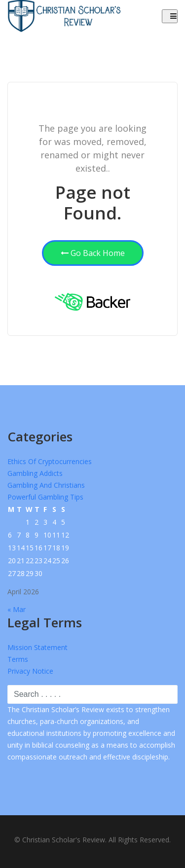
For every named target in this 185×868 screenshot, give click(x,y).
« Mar (17, 609)
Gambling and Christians (46, 485)
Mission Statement (37, 647)
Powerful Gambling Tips (45, 497)
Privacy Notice (30, 671)
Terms (18, 659)
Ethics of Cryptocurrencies (50, 461)
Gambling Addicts (35, 473)
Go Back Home (93, 253)
